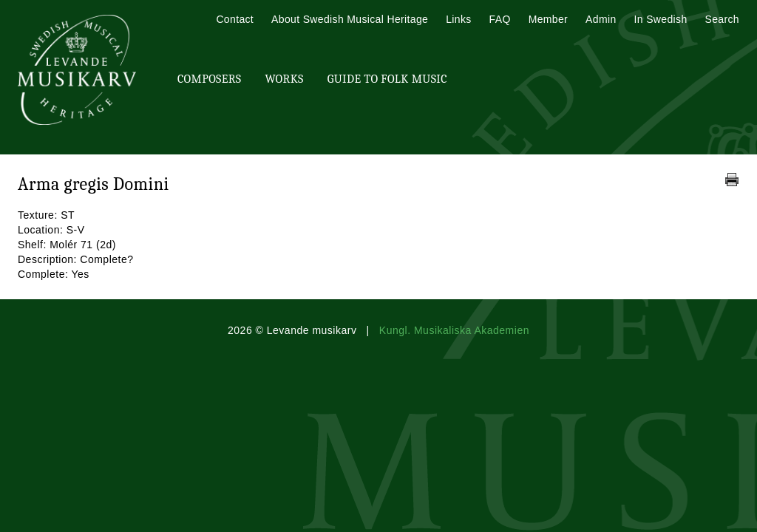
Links (458, 19)
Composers (209, 79)
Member (548, 19)
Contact (235, 19)
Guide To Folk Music (387, 79)
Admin (601, 19)
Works (284, 79)
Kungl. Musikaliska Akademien (454, 330)
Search (722, 19)
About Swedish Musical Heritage (350, 19)
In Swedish (661, 19)
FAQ (500, 19)
